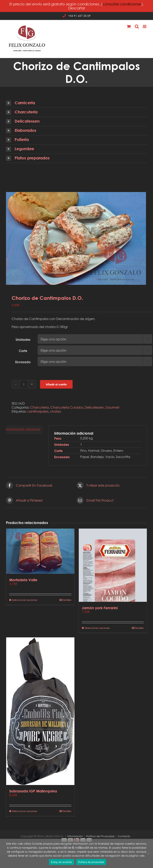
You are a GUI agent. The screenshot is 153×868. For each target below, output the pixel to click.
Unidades (23, 339)
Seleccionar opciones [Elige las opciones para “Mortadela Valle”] (25, 600)
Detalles (67, 600)
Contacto (124, 836)
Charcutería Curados (67, 407)
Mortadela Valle (23, 580)
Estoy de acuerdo (61, 862)
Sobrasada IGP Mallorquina (33, 791)
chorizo (55, 411)
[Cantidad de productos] (24, 384)
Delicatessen (94, 407)
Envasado (23, 362)
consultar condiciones (122, 4)
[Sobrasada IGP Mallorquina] (40, 711)
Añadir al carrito (56, 384)
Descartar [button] (77, 8)
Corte (23, 351)
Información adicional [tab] (23, 429)
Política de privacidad (91, 862)
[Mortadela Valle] (40, 551)
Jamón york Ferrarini (100, 608)
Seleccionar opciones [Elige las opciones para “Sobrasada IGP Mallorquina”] (25, 811)
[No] (148, 853)
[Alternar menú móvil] (145, 26)
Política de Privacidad (100, 836)
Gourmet (112, 407)
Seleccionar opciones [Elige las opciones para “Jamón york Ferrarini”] (97, 628)
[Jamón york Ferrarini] (113, 565)
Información (75, 836)
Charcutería (39, 407)
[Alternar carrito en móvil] (129, 26)
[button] (76, 103)
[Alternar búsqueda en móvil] (137, 26)
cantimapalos (38, 411)
